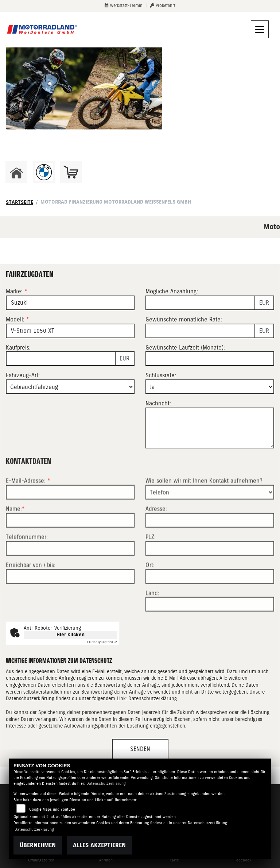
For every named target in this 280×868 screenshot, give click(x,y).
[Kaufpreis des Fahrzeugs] (61, 359)
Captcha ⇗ (102, 642)
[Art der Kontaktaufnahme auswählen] (210, 524)
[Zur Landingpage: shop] (71, 172)
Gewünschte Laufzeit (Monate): (185, 348)
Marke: (14, 291)
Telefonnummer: (27, 569)
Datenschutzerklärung (153, 698)
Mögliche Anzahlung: (172, 291)
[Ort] (210, 608)
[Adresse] (210, 552)
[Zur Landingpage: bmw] (44, 172)
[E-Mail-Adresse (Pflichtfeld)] (70, 524)
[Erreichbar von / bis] (70, 608)
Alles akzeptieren (99, 845)
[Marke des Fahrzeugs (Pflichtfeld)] (70, 303)
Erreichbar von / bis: (31, 597)
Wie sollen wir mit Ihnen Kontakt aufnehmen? (204, 513)
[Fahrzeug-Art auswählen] (70, 387)
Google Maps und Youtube (52, 809)
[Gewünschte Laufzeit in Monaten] (210, 359)
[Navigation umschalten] (260, 30)
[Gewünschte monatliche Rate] (200, 331)
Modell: (15, 319)
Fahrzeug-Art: (23, 375)
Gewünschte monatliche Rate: (184, 319)
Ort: (150, 597)
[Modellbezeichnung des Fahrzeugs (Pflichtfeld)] (70, 331)
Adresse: (156, 541)
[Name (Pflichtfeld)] (70, 552)
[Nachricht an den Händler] (210, 428)
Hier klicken (71, 635)
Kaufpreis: (18, 348)
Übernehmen (38, 845)
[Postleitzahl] (210, 580)
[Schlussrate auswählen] (210, 387)
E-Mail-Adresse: (28, 513)
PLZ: (151, 569)
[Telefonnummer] (70, 580)
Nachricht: (158, 403)
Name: (14, 541)
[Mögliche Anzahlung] (200, 303)
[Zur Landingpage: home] (16, 172)
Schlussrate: (161, 375)
